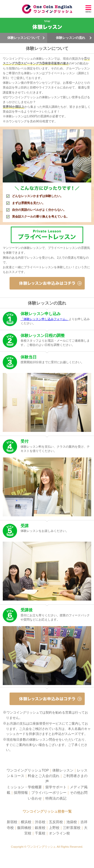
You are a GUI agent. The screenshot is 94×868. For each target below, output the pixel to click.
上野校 (54, 828)
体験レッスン (63, 770)
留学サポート (56, 787)
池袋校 (72, 822)
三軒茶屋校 (72, 828)
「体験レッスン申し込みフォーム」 (45, 319)
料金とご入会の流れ (44, 776)
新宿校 (12, 822)
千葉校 (40, 833)
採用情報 (21, 793)
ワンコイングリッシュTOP (28, 770)
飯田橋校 (24, 828)
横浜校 (26, 822)
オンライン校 (59, 833)
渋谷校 (40, 822)
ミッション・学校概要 (24, 787)
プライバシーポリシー (49, 793)
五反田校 (56, 822)
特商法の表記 (56, 798)
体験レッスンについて (24, 38)
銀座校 (40, 828)
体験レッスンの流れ (71, 38)
